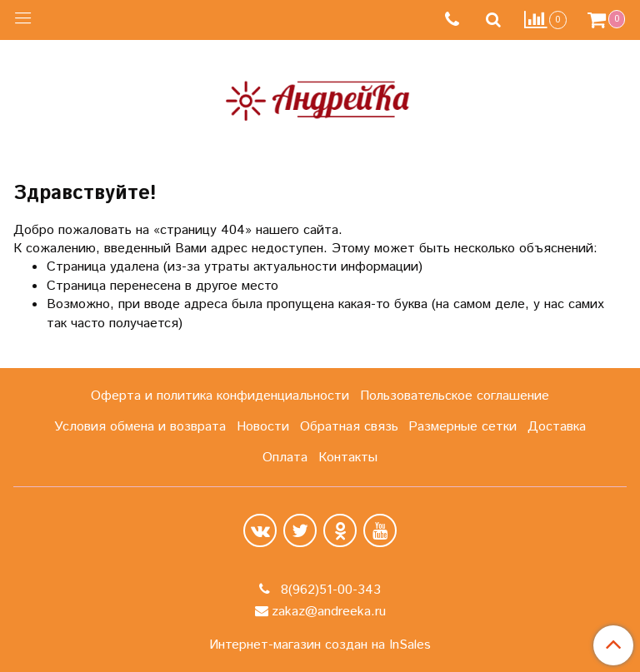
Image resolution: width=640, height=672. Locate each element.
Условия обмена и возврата (140, 427)
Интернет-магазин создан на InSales (320, 645)
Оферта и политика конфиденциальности (220, 396)
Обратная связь (349, 427)
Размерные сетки (462, 427)
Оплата (285, 458)
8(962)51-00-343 (329, 590)
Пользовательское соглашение (455, 396)
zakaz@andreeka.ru (329, 612)
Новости (263, 427)
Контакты (348, 458)
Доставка (557, 427)
